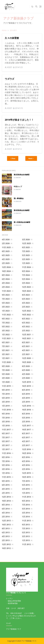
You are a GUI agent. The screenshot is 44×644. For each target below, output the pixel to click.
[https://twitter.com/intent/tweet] (27, 6)
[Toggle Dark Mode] (32, 7)
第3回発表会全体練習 (22, 210)
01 (16, 30)
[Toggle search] (36, 6)
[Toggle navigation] (40, 7)
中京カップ (18, 186)
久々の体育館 (12, 38)
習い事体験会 (19, 198)
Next (31, 158)
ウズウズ (10, 79)
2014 (12, 30)
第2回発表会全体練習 (22, 175)
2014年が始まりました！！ (19, 120)
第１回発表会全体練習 (22, 222)
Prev (13, 158)
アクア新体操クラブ (18, 18)
